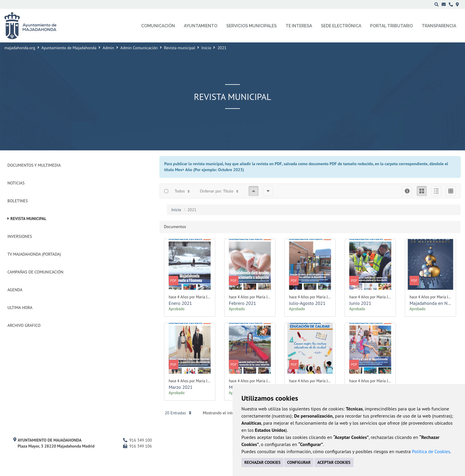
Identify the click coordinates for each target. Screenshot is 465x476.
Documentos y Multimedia (34, 165)
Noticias (16, 183)
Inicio (206, 48)
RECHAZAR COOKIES (262, 462)
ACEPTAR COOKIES (334, 462)
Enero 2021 (180, 303)
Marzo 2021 (181, 387)
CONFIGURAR (299, 462)
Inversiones (20, 236)
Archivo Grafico (24, 325)
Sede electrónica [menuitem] (341, 26)
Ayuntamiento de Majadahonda (69, 48)
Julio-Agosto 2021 (307, 303)
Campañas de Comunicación (35, 272)
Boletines (18, 201)
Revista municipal (180, 48)
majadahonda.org (20, 48)
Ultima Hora (20, 308)
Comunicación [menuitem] (158, 26)
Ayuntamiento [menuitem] (201, 26)
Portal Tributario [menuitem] (391, 26)
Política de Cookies (431, 451)
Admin (108, 48)
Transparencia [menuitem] (439, 26)
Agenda (15, 290)
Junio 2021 (360, 303)
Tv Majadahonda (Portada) (34, 254)
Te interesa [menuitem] (299, 26)
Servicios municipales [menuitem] (251, 26)
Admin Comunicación (139, 48)
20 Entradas (178, 413)
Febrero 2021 (243, 303)
